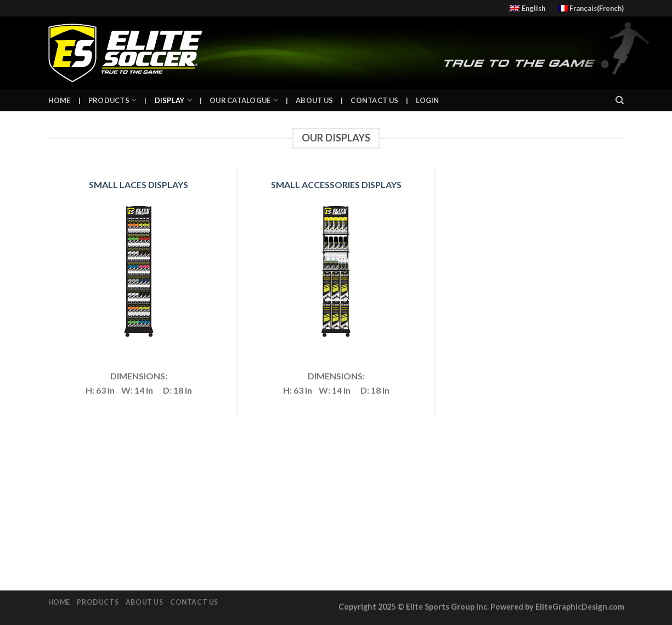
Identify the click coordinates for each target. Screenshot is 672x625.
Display (173, 100)
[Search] (620, 100)
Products (113, 100)
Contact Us (374, 100)
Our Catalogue (244, 100)
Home (60, 100)
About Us (314, 100)
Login (427, 100)
